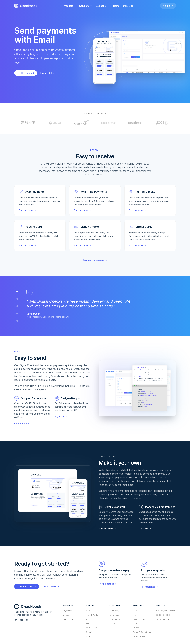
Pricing (116, 6)
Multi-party (114, 611)
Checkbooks (69, 619)
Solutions (86, 6)
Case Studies (139, 619)
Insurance (114, 624)
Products (70, 6)
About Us (90, 611)
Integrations (115, 619)
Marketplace (115, 615)
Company (102, 6)
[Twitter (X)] (16, 620)
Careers (90, 636)
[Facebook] (27, 620)
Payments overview (95, 260)
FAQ (88, 624)
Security (90, 632)
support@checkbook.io (167, 611)
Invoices (67, 615)
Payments (67, 611)
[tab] (17, 292)
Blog (135, 611)
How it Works (92, 615)
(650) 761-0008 (163, 615)
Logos (136, 624)
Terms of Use (139, 636)
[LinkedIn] (21, 620)
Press (135, 615)
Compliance (91, 628)
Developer (129, 6)
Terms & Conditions (142, 632)
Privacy (136, 628)
